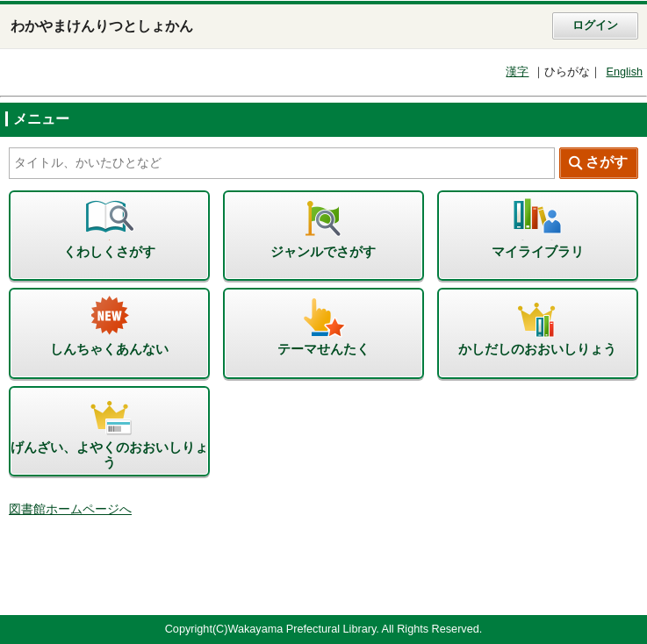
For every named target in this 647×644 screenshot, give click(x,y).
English (624, 72)
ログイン (595, 25)
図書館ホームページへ (70, 509)
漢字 (517, 72)
